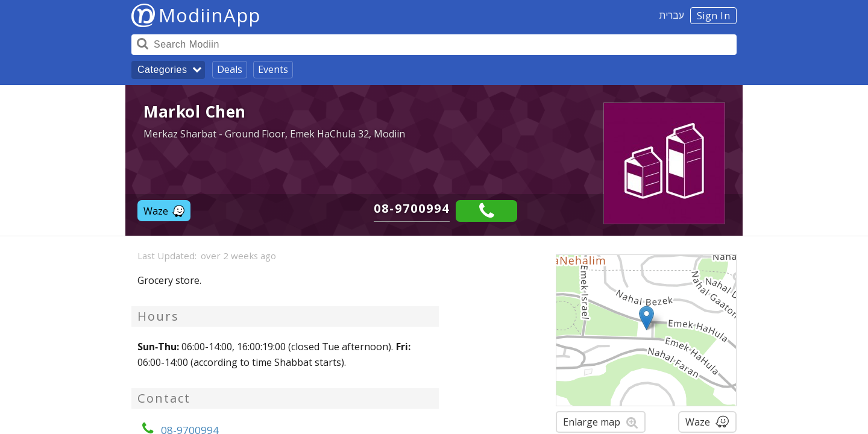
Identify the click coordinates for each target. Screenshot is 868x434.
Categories (162, 70)
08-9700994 (412, 208)
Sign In (714, 16)
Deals (230, 69)
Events (273, 69)
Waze (164, 211)
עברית (672, 15)
